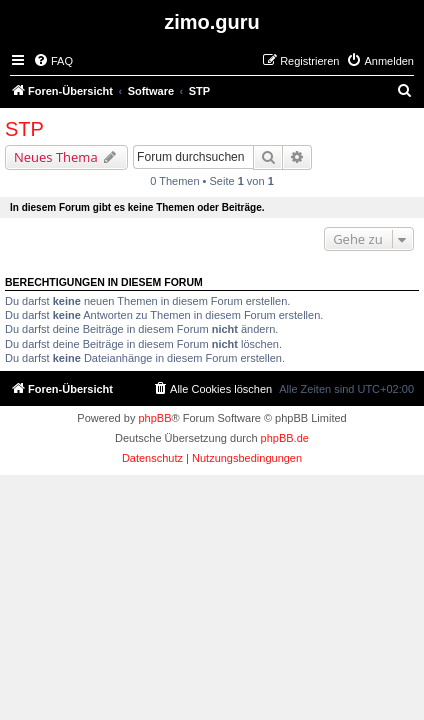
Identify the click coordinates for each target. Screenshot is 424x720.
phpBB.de (285, 438)
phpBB (154, 418)
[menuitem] (53, 61)
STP (24, 129)
